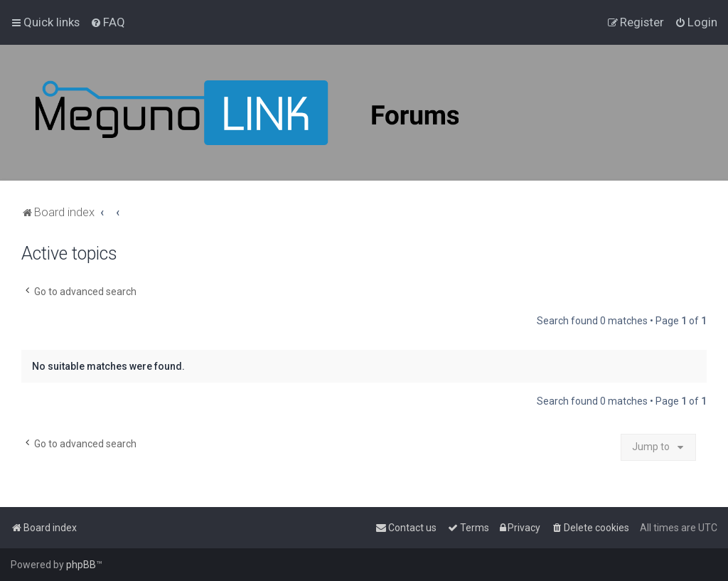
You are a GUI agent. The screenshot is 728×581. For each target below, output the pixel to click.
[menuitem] (108, 22)
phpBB (81, 565)
